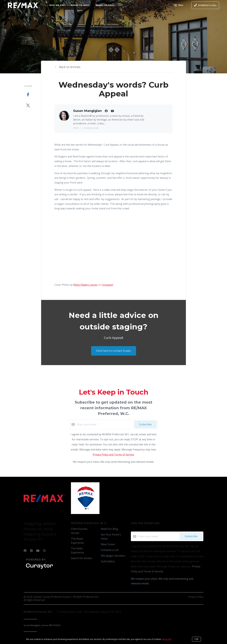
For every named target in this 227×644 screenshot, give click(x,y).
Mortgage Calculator (113, 556)
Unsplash (108, 285)
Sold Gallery (108, 561)
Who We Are (57, 5)
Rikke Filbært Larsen (85, 285)
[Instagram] (44, 551)
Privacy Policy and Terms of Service (113, 455)
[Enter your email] (105, 424)
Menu (179, 6)
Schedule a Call (110, 550)
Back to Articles (70, 67)
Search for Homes (82, 558)
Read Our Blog (109, 529)
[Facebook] (25, 551)
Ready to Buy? (80, 5)
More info (167, 639)
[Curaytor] (39, 569)
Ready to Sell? (105, 5)
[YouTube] (38, 551)
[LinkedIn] (31, 551)
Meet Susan (108, 544)
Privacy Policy (196, 597)
